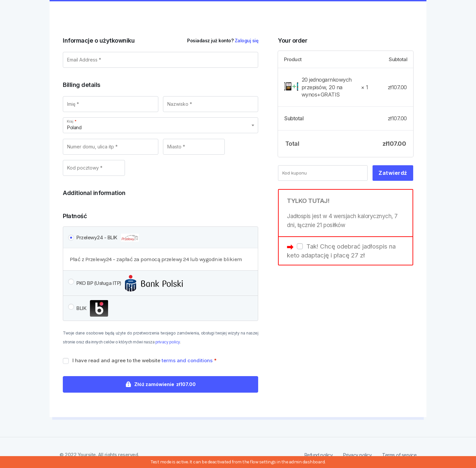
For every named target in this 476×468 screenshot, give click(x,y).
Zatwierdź (393, 173)
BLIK (92, 309)
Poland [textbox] (74, 127)
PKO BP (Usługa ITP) (130, 284)
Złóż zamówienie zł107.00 (165, 384)
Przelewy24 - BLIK (108, 238)
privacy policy (168, 342)
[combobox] (160, 125)
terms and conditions (187, 360)
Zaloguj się (247, 40)
